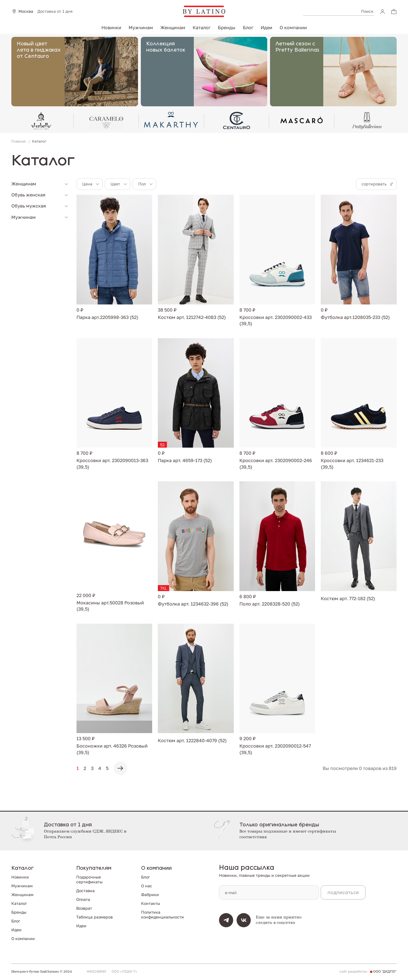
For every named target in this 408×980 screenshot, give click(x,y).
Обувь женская (28, 195)
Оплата (83, 899)
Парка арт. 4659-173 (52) (185, 460)
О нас (147, 886)
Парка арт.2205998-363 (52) (107, 317)
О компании (293, 27)
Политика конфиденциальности (162, 915)
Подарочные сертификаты (89, 879)
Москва (26, 11)
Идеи (266, 27)
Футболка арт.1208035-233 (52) (355, 317)
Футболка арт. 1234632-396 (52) (193, 604)
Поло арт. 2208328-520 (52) (270, 604)
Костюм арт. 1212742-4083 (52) (192, 317)
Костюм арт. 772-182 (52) (348, 598)
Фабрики (150, 895)
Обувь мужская (29, 206)
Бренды (227, 27)
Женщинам (173, 27)
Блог (248, 27)
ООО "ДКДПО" (385, 971)
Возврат (84, 908)
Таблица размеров (94, 917)
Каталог (202, 27)
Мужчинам (141, 27)
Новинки (111, 27)
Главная (19, 141)
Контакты (151, 903)
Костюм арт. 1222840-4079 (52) (192, 740)
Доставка (85, 891)
